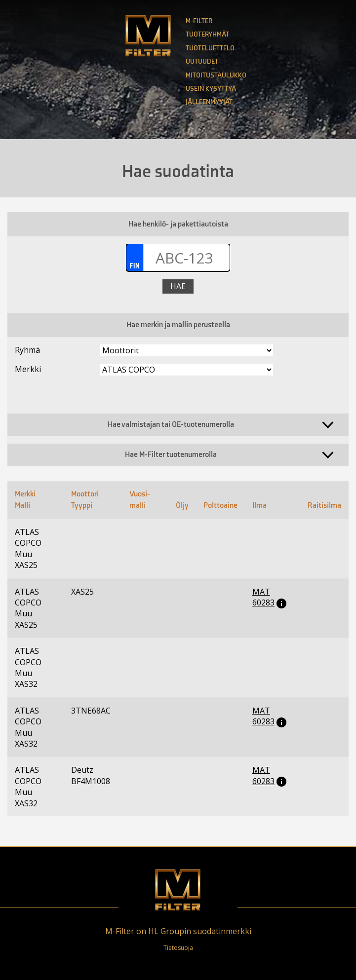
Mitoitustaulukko (216, 75)
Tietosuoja (178, 948)
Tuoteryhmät (207, 34)
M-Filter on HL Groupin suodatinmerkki (178, 931)
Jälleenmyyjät (209, 102)
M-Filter (199, 21)
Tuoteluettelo (210, 48)
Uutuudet (202, 61)
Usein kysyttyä (211, 89)
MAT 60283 (263, 597)
